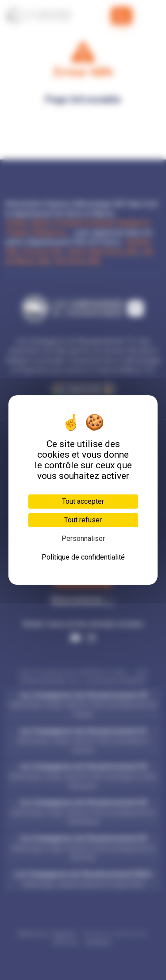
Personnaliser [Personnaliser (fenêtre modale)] (83, 539)
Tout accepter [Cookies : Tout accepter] (83, 501)
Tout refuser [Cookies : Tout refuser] (83, 520)
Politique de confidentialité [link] (83, 557)
